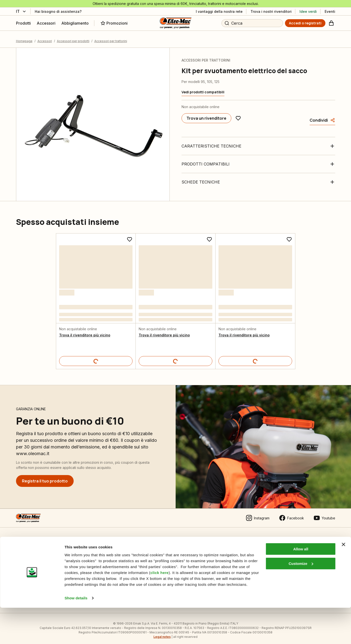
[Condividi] (322, 117)
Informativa (104, 557)
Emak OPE (182, 557)
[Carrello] (331, 23)
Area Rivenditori (265, 547)
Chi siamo (181, 547)
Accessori (45, 38)
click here (159, 609)
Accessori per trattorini (111, 38)
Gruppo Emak (185, 567)
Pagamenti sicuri (29, 567)
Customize (301, 600)
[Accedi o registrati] (305, 23)
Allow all (301, 586)
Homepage (24, 38)
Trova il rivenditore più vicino (85, 332)
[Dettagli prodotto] (96, 358)
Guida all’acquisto (30, 557)
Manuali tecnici (107, 567)
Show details (76, 634)
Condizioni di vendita (33, 547)
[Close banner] (343, 581)
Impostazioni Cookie (111, 547)
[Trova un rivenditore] (206, 115)
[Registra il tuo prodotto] (45, 478)
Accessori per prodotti (73, 38)
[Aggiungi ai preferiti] (238, 115)
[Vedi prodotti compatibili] (203, 89)
